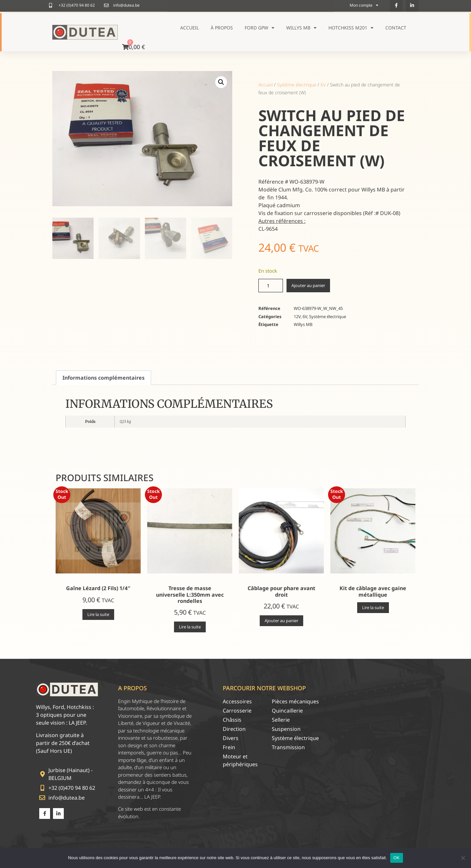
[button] (221, 82)
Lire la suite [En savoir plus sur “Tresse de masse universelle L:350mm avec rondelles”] (190, 627)
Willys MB (301, 28)
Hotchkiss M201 (351, 28)
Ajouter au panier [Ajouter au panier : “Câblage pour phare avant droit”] (281, 621)
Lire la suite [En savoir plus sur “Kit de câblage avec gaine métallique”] (373, 607)
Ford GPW (260, 28)
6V (323, 85)
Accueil (190, 28)
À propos (222, 28)
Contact (396, 28)
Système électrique (297, 85)
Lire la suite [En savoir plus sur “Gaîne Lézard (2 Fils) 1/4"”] (98, 614)
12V (297, 316)
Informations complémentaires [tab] (104, 378)
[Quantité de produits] (271, 286)
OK (397, 858)
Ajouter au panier (308, 285)
